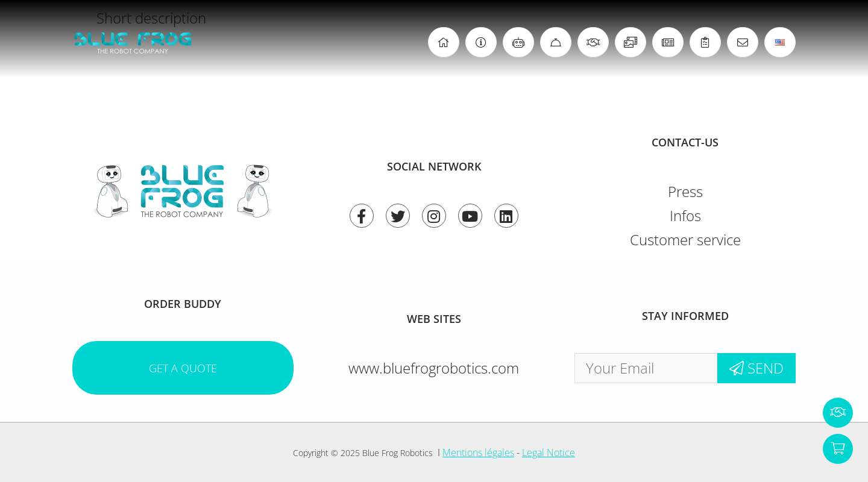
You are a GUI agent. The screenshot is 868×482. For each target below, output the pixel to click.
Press (685, 191)
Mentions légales (478, 452)
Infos (685, 215)
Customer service (685, 239)
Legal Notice (549, 452)
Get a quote (183, 368)
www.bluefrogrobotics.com (434, 368)
